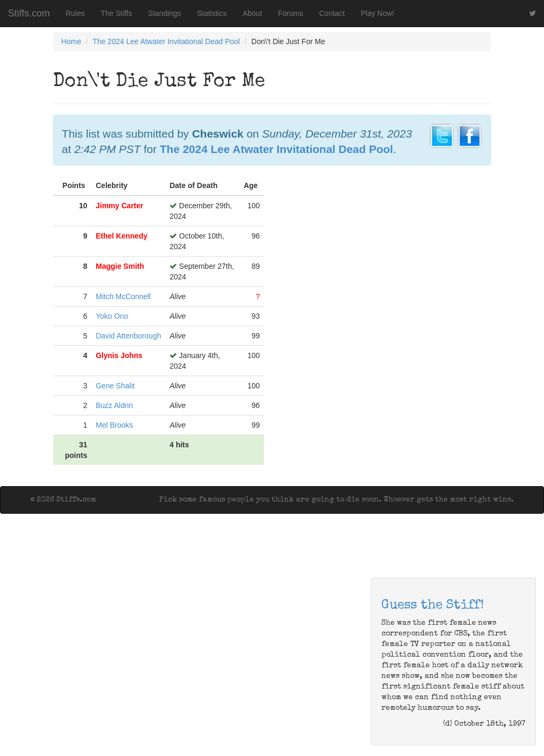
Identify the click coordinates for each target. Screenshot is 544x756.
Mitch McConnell (123, 296)
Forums (290, 13)
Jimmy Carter (120, 206)
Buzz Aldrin (114, 405)
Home (71, 41)
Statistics (212, 13)
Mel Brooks (114, 425)
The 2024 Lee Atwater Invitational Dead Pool (166, 41)
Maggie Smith (120, 266)
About (253, 13)
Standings (164, 13)
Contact (332, 13)
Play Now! (377, 13)
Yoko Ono (112, 316)
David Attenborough (128, 336)
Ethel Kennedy (121, 236)
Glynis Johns (119, 355)
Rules (75, 13)
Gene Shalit (115, 386)
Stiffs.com (29, 13)
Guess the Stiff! (433, 606)
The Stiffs (117, 13)
